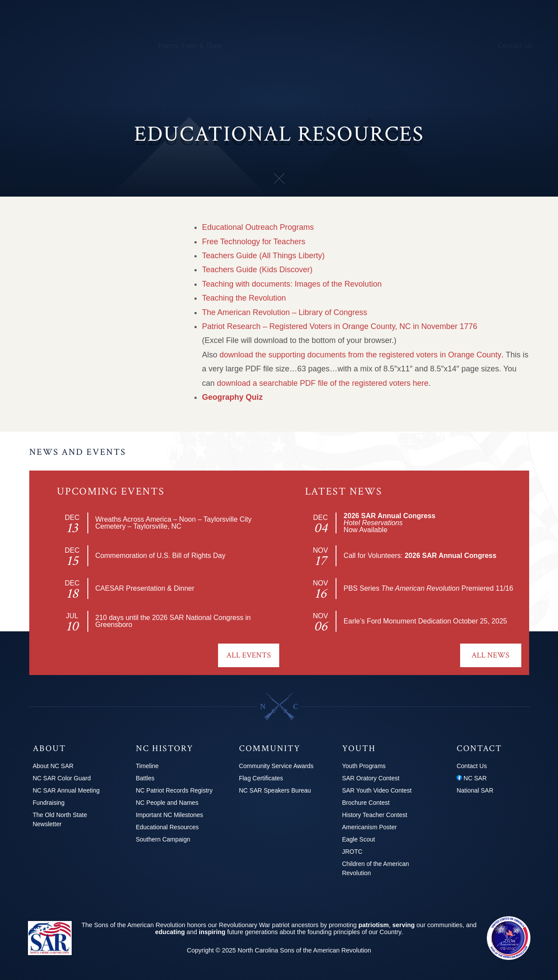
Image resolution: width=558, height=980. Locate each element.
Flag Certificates (261, 778)
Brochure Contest (366, 803)
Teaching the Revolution (244, 298)
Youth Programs (382, 46)
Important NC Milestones (84, 267)
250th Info (333, 46)
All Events (249, 655)
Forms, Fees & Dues (190, 46)
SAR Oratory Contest (371, 778)
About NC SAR (53, 766)
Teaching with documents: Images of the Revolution (292, 284)
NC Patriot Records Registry (90, 222)
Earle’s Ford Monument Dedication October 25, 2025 (425, 621)
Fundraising (49, 803)
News (424, 46)
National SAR (475, 790)
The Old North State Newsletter (60, 819)
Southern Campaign (76, 313)
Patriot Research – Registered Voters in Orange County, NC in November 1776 (340, 326)
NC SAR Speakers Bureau (275, 790)
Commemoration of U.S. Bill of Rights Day (160, 556)
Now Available (389, 523)
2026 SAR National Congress (198, 618)
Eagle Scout (359, 839)
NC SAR (472, 778)
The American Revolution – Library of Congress (284, 312)
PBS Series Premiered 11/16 (428, 588)
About (36, 46)
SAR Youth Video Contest (377, 790)
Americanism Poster (369, 827)
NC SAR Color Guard (62, 778)
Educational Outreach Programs (258, 227)
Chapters (68, 46)
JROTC (352, 852)
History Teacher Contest (375, 815)
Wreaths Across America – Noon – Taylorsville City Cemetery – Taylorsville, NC (173, 523)
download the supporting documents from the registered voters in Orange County (360, 355)
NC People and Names (81, 244)
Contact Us (515, 46)
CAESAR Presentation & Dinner (145, 588)
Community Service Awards (276, 766)
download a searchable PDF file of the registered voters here (322, 383)
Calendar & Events (120, 46)
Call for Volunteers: (420, 556)
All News (490, 655)
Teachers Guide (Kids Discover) (257, 270)
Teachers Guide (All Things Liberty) (263, 256)
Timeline (147, 766)
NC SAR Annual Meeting (66, 790)
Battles (53, 198)
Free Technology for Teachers (253, 242)
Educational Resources (81, 290)
